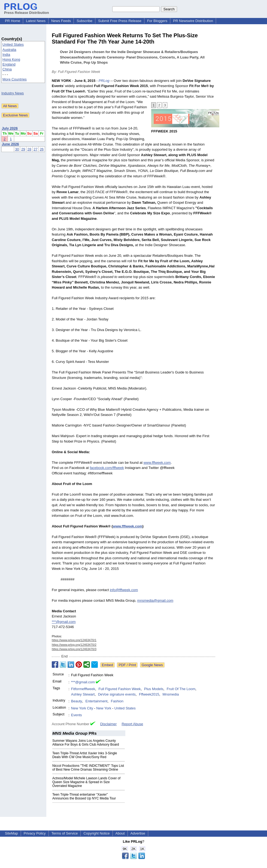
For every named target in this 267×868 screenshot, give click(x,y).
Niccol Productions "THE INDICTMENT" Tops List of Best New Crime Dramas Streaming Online (88, 768)
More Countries (15, 79)
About (120, 833)
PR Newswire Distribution (193, 21)
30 (17, 149)
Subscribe (84, 21)
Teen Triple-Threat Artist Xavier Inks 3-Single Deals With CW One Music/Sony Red (85, 755)
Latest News (36, 21)
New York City (82, 708)
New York (104, 708)
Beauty (77, 701)
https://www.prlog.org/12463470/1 (74, 640)
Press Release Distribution (27, 11)
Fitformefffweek (83, 689)
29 (23, 149)
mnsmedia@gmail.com (155, 600)
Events (77, 715)
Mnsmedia (171, 694)
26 (42, 149)
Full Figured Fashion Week (119, 689)
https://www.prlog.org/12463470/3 (74, 649)
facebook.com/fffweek (107, 468)
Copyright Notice (96, 833)
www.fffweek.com (157, 463)
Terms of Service (65, 833)
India (6, 55)
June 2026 (10, 144)
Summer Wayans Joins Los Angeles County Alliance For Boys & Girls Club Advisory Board (86, 743)
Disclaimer (109, 724)
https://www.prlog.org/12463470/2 (74, 645)
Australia (9, 50)
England (9, 64)
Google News (152, 665)
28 (29, 149)
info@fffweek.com (124, 590)
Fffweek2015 (149, 694)
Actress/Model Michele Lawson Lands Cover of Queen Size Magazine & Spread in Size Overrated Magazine (86, 782)
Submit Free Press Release (120, 21)
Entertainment (97, 701)
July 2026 (10, 128)
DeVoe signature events (117, 694)
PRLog (104, 81)
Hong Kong (11, 59)
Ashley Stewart (83, 694)
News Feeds (61, 21)
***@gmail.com (64, 622)
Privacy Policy (35, 833)
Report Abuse (132, 724)
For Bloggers (157, 21)
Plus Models (154, 689)
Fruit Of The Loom (181, 689)
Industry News (13, 93)
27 (35, 149)
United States (13, 44)
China (7, 69)
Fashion (117, 701)
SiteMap (11, 833)
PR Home (13, 21)
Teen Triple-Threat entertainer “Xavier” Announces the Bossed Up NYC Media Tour (84, 796)
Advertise (138, 833)
